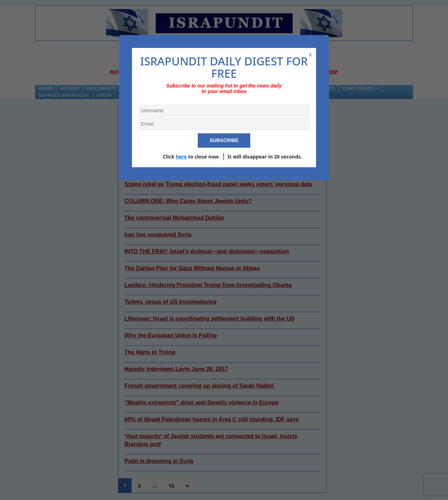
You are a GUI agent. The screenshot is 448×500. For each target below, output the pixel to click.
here (181, 157)
